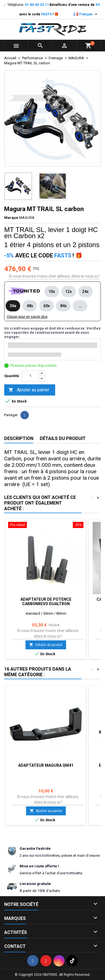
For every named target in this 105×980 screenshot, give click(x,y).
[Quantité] (30, 376)
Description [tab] (19, 438)
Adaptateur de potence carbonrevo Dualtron (46, 602)
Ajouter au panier (29, 390)
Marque (11, 218)
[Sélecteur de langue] (86, 14)
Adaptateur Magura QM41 (46, 765)
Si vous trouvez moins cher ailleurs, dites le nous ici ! (54, 276)
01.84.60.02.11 (37, 5)
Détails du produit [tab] (63, 438)
